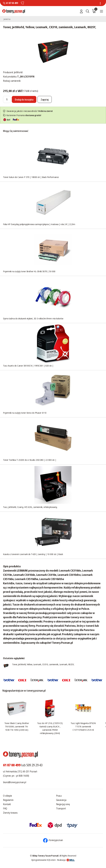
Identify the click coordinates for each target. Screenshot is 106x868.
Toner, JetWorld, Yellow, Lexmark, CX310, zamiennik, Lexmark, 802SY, (43, 664)
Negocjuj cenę (63, 804)
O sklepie (7, 796)
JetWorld (18, 72)
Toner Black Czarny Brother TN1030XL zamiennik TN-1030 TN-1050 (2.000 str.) (17, 726)
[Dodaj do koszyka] (24, 99)
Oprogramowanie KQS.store (43, 860)
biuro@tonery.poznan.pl (15, 782)
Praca (59, 796)
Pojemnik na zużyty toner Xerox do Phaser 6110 (25, 413)
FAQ (5, 808)
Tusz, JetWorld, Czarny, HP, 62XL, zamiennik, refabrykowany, (30, 507)
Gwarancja (61, 800)
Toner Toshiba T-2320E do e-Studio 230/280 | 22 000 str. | (30, 460)
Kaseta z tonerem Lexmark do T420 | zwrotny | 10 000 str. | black (33, 554)
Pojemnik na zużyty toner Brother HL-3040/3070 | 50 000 (29, 271)
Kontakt (7, 804)
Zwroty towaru (10, 813)
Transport (61, 808)
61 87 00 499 (12, 3)
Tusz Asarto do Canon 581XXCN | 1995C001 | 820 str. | (28, 366)
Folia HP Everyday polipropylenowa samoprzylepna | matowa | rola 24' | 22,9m (39, 224)
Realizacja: (66, 860)
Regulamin (8, 800)
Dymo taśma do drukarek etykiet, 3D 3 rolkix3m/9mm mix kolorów (33, 318)
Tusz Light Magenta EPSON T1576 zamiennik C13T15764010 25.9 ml (83, 726)
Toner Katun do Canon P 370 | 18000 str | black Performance (31, 177)
